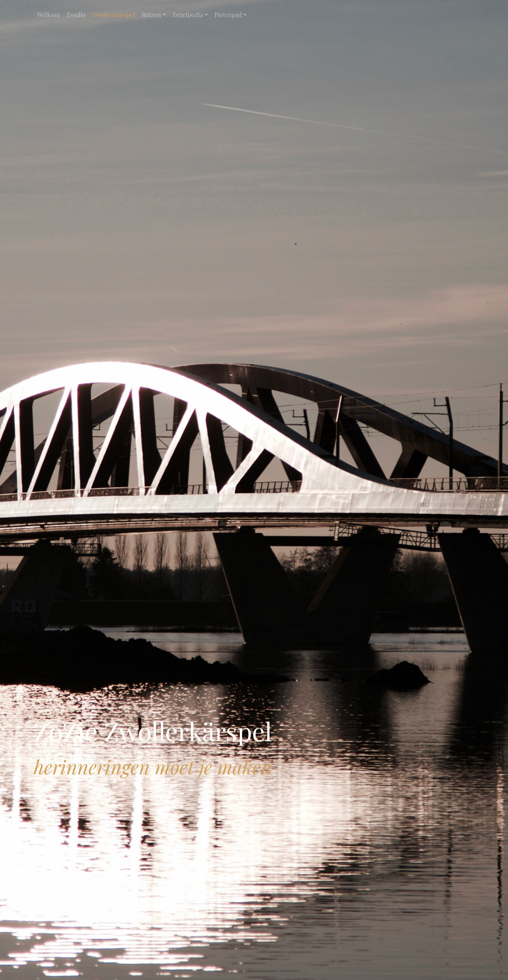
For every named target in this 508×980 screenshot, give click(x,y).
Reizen (151, 14)
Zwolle (76, 14)
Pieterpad (228, 14)
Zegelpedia (188, 14)
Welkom (48, 14)
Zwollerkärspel (114, 14)
